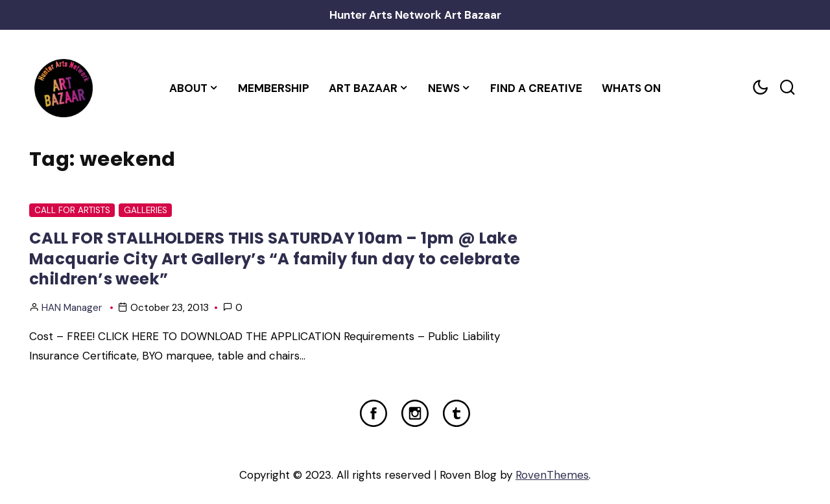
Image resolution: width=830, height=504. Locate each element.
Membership (274, 88)
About (188, 88)
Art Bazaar (363, 88)
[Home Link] (63, 88)
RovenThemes (552, 475)
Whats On (631, 88)
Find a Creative (536, 88)
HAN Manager (72, 308)
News (444, 88)
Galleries (146, 210)
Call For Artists (72, 210)
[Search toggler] (787, 88)
